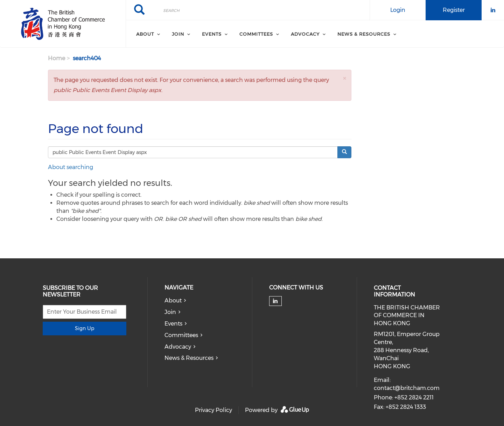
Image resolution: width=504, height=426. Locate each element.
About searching (71, 167)
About (173, 301)
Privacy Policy (213, 410)
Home (57, 58)
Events (173, 324)
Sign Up (85, 328)
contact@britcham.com (407, 388)
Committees (181, 335)
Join (170, 312)
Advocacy (178, 347)
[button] (344, 78)
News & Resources (189, 358)
